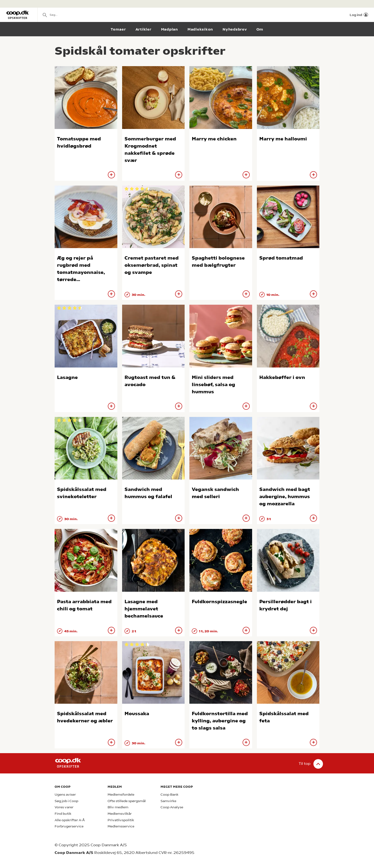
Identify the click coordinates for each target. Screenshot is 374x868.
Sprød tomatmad (281, 258)
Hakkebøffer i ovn (282, 377)
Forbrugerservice (69, 826)
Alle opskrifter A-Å (70, 820)
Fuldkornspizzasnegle (219, 602)
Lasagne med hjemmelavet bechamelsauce (144, 609)
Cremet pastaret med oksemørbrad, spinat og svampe (152, 265)
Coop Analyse (172, 807)
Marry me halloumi (283, 139)
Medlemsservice (121, 826)
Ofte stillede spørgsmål (127, 801)
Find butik (63, 814)
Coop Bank (169, 795)
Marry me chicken (214, 139)
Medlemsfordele (121, 795)
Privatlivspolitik (121, 820)
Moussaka (137, 714)
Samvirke (168, 801)
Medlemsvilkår (120, 814)
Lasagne (67, 377)
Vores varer (64, 807)
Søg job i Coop (66, 801)
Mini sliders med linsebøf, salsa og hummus (213, 385)
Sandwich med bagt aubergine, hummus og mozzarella (285, 497)
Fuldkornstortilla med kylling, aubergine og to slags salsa (220, 721)
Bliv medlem (118, 807)
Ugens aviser (65, 795)
